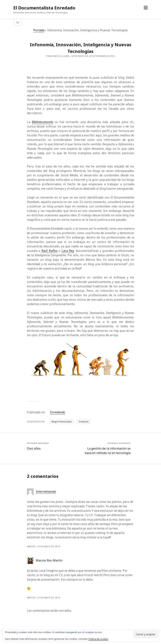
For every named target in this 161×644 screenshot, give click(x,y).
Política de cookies (98, 639)
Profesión (84, 422)
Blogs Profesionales (62, 422)
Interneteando (46, 492)
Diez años (34, 448)
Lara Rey (68, 251)
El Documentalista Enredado (44, 8)
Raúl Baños (49, 251)
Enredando (58, 412)
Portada (39, 30)
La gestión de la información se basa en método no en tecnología (108, 451)
